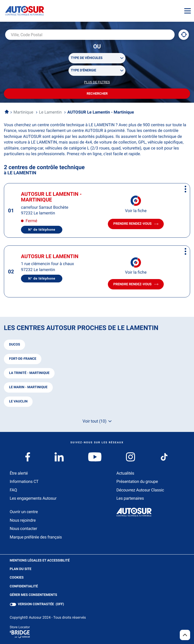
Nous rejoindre (23, 520)
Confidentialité (24, 587)
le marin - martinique (28, 387)
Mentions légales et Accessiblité (40, 561)
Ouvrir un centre (24, 512)
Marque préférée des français (36, 537)
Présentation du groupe (137, 481)
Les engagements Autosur (33, 498)
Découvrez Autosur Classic (140, 490)
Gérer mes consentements (33, 595)
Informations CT (24, 481)
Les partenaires (130, 498)
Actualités (125, 473)
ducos (14, 345)
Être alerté (19, 473)
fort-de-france (23, 359)
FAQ (13, 490)
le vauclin (18, 402)
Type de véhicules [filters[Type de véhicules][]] (87, 58)
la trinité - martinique (29, 373)
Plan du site (21, 569)
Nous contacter (24, 529)
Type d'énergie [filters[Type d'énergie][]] (84, 70)
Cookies (17, 578)
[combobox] (90, 35)
